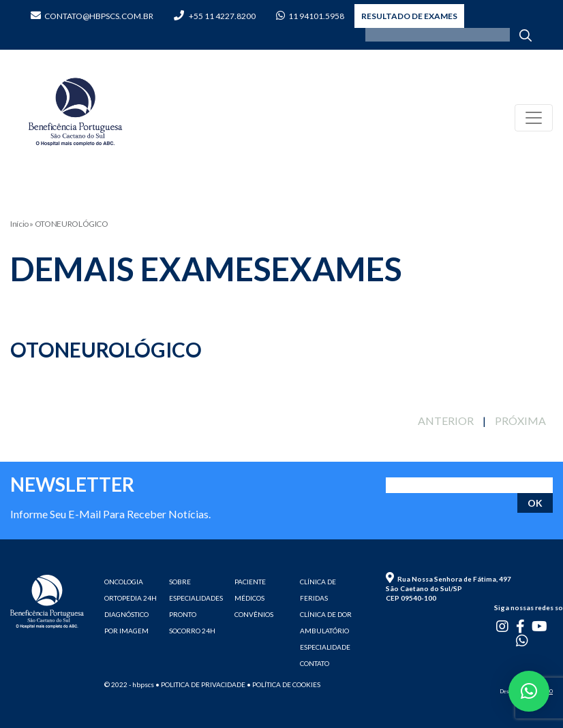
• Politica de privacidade (200, 684)
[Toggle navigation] (534, 118)
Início (19, 224)
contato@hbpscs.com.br (92, 16)
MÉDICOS (249, 598)
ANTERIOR (446, 421)
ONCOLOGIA (124, 582)
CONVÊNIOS (254, 614)
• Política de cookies (284, 684)
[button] (529, 691)
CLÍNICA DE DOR (326, 614)
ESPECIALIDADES (196, 598)
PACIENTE (250, 582)
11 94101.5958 (310, 16)
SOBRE (180, 582)
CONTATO (315, 663)
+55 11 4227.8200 (215, 16)
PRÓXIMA (520, 421)
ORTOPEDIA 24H (131, 598)
